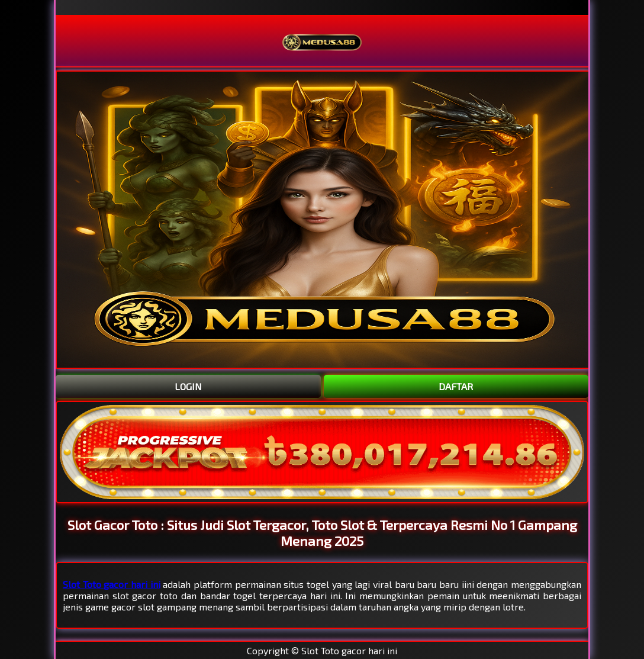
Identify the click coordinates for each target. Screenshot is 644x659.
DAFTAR (456, 386)
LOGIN (188, 386)
